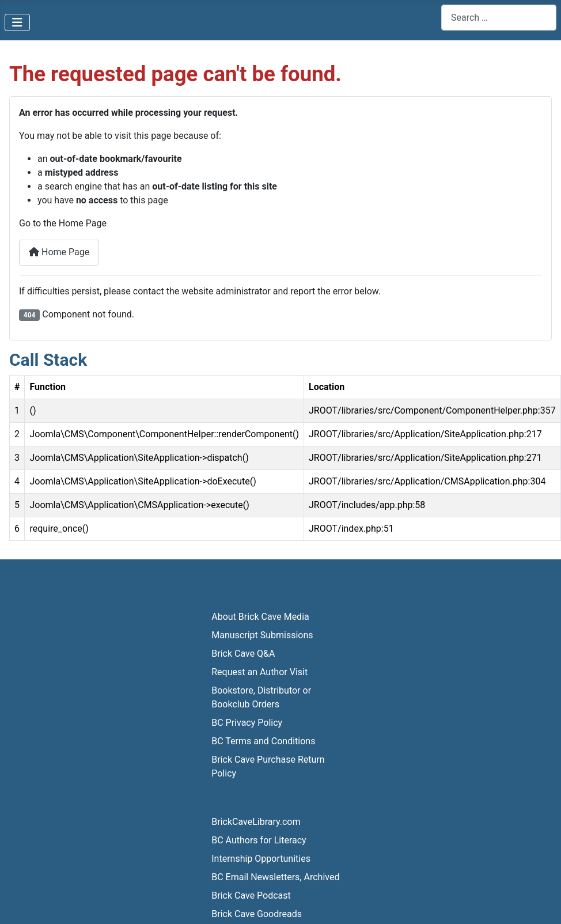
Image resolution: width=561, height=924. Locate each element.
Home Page (59, 252)
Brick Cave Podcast (251, 895)
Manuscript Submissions (262, 635)
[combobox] (499, 18)
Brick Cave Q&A (243, 654)
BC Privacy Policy (247, 723)
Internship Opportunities (261, 859)
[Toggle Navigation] (17, 22)
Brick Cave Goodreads (257, 914)
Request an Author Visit (259, 672)
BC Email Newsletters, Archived (275, 877)
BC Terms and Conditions (263, 741)
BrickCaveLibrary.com (256, 822)
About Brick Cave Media (260, 617)
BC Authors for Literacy (259, 840)
